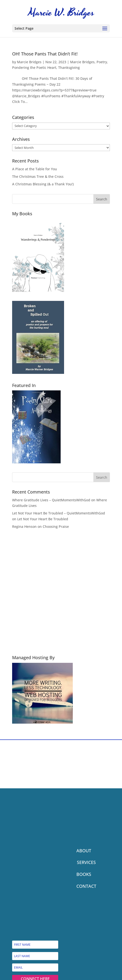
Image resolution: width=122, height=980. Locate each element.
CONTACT (86, 886)
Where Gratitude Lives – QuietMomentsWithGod (51, 500)
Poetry (102, 62)
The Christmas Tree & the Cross (38, 176)
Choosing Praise (56, 526)
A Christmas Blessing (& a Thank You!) (43, 184)
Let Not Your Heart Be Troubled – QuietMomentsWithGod (59, 513)
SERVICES (86, 862)
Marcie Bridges (29, 62)
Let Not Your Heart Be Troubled (43, 519)
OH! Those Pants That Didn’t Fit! (45, 54)
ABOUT (84, 851)
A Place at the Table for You (35, 169)
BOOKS (84, 874)
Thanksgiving (69, 67)
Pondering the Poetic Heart (34, 67)
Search (102, 199)
